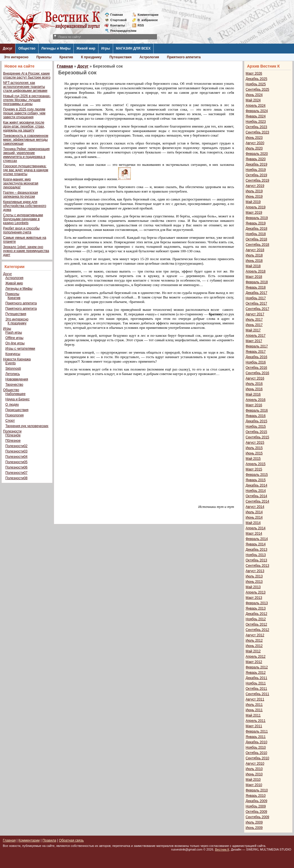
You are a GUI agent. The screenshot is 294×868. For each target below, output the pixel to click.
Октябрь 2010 (256, 753)
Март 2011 (254, 726)
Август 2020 (255, 143)
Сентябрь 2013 (257, 566)
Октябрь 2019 (256, 175)
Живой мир (86, 48)
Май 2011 (253, 715)
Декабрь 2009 (256, 801)
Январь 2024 (256, 116)
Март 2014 (254, 534)
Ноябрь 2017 (256, 298)
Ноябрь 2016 (256, 362)
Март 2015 (254, 469)
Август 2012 (255, 635)
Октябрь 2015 (256, 432)
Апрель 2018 (256, 271)
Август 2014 (255, 507)
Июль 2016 (254, 384)
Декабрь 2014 (256, 485)
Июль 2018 (254, 255)
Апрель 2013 (256, 592)
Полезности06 (16, 467)
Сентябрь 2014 (257, 501)
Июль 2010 (254, 769)
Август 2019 (255, 186)
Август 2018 (255, 250)
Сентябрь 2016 (257, 373)
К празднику (91, 57)
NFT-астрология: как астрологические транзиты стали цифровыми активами (25, 87)
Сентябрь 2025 (257, 90)
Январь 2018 (256, 287)
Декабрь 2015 (256, 421)
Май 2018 (253, 266)
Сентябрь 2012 (257, 630)
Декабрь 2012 (256, 614)
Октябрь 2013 (256, 560)
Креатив (66, 57)
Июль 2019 (254, 191)
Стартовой (118, 20)
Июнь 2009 (254, 828)
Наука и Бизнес (17, 399)
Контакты (118, 25)
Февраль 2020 (257, 154)
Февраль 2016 (257, 410)
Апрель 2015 (256, 464)
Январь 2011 (256, 737)
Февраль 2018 (257, 282)
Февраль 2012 (257, 667)
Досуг (8, 48)
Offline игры (14, 338)
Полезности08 (16, 478)
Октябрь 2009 (256, 812)
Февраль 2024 (257, 111)
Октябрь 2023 (256, 127)
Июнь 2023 (254, 138)
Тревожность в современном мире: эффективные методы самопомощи (26, 140)
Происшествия (17, 410)
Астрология (149, 57)
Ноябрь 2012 (256, 619)
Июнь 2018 (254, 261)
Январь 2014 (256, 544)
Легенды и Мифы (56, 48)
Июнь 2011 (254, 710)
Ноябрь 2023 (256, 122)
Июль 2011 (254, 705)
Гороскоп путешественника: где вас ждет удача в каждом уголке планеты (26, 170)
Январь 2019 (256, 223)
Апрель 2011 (256, 721)
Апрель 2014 (256, 528)
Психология (14, 415)
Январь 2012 (256, 673)
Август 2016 (255, 378)
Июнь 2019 (254, 197)
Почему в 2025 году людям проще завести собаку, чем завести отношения (24, 113)
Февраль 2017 (257, 346)
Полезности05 (16, 462)
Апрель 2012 (256, 657)
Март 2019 (254, 213)
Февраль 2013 (257, 603)
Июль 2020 (254, 148)
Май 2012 (253, 651)
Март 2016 (254, 405)
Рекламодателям (121, 31)
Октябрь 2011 (256, 689)
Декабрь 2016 (256, 357)
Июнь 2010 (254, 774)
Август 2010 (255, 764)
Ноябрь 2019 (256, 170)
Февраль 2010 (257, 790)
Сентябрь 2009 (257, 817)
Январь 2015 (256, 480)
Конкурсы (13, 354)
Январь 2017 (256, 352)
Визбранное (148, 20)
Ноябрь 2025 (256, 84)
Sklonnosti (13, 369)
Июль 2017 (254, 320)
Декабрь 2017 (256, 293)
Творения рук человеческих (27, 426)
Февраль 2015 (257, 475)
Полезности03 (16, 451)
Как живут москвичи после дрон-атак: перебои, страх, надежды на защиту (24, 126)
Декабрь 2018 (256, 229)
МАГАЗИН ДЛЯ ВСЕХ (133, 48)
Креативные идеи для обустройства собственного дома (25, 206)
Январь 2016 (256, 416)
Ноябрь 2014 (256, 491)
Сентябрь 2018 (257, 245)
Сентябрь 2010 (257, 758)
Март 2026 (254, 73)
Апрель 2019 (256, 207)
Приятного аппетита (184, 57)
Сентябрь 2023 (257, 132)
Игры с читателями (20, 349)
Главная (117, 15)
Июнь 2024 (254, 95)
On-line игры (15, 343)
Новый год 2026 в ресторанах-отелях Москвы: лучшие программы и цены (27, 100)
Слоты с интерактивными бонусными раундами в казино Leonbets (23, 219)
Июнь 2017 (254, 325)
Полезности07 (16, 473)
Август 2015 (255, 443)
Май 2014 (253, 523)
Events (11, 363)
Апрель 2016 (256, 400)
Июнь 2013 (254, 582)
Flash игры (14, 333)
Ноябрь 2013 (256, 555)
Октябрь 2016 (256, 368)
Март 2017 (254, 341)
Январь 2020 (256, 159)
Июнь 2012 (254, 646)
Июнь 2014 (254, 517)
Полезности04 (16, 457)
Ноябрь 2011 (256, 683)
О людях (12, 405)
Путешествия (121, 57)
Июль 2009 (254, 822)
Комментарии (148, 15)
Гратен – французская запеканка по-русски (21, 195)
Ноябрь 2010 (256, 747)
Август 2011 (255, 699)
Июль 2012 (254, 641)
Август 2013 (255, 571)
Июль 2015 (254, 448)
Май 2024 (253, 100)
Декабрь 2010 (256, 742)
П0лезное (13, 441)
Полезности (12, 431)
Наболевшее (15, 394)
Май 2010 (253, 780)
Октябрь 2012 (256, 624)
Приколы (44, 57)
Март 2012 (254, 662)
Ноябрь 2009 (256, 806)
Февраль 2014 (257, 539)
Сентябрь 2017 (257, 309)
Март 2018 (254, 277)
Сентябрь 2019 (257, 180)
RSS (141, 25)
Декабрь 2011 (256, 678)
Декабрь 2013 (256, 550)
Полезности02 (16, 446)
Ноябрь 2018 (256, 234)
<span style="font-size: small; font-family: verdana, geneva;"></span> (149, 436)
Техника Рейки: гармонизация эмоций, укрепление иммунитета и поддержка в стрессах (26, 155)
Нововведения (17, 379)
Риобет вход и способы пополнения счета (21, 230)
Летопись (13, 374)
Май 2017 (253, 330)
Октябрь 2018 (256, 239)
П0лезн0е (13, 435)
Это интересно (16, 57)
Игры (106, 48)
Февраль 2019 (257, 218)
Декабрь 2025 (256, 79)
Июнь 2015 (254, 453)
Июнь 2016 (254, 389)
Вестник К (222, 849)
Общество (27, 48)
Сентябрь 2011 (257, 694)
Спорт (10, 421)
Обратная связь (71, 840)
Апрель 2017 (256, 336)
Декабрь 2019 (256, 164)
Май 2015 (253, 459)
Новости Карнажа (17, 359)
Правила (49, 840)
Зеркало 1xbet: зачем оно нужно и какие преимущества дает (26, 251)
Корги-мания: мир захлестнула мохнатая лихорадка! (21, 183)
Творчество (14, 385)
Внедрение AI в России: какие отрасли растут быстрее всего (27, 75)
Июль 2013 (254, 576)
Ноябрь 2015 (256, 427)
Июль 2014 (254, 512)
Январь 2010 (256, 796)
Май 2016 (253, 394)
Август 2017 (255, 314)
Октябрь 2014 (256, 496)
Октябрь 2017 (256, 304)
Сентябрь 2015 (257, 437)
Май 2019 (253, 202)
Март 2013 (254, 598)
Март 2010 (254, 785)
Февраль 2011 (257, 731)
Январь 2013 (256, 608)
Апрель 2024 (256, 106)
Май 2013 (253, 587)
